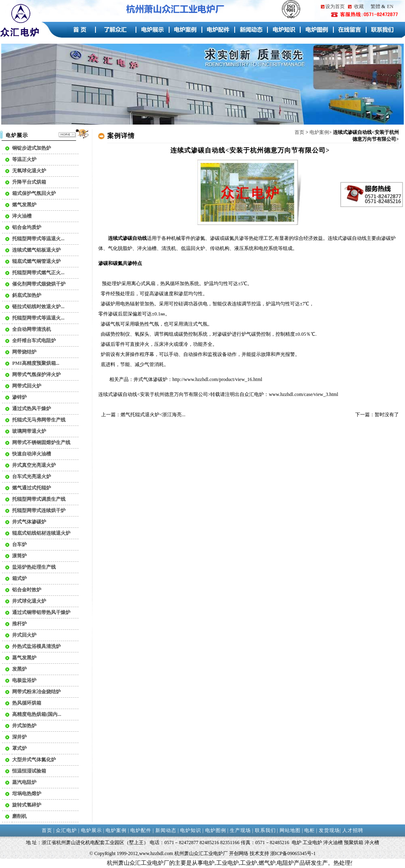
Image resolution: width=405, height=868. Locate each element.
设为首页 (335, 6)
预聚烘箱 (354, 843)
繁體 (375, 6)
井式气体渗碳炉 (151, 379)
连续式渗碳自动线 (347, 238)
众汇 (249, 394)
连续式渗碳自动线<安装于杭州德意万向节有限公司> (155, 394)
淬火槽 (372, 843)
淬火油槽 (333, 843)
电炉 (259, 394)
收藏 (359, 6)
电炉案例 (319, 132)
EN (390, 6)
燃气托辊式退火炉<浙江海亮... (153, 415)
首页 (299, 132)
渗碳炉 (108, 304)
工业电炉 (312, 843)
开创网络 (239, 853)
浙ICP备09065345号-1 (293, 853)
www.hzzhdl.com (156, 853)
